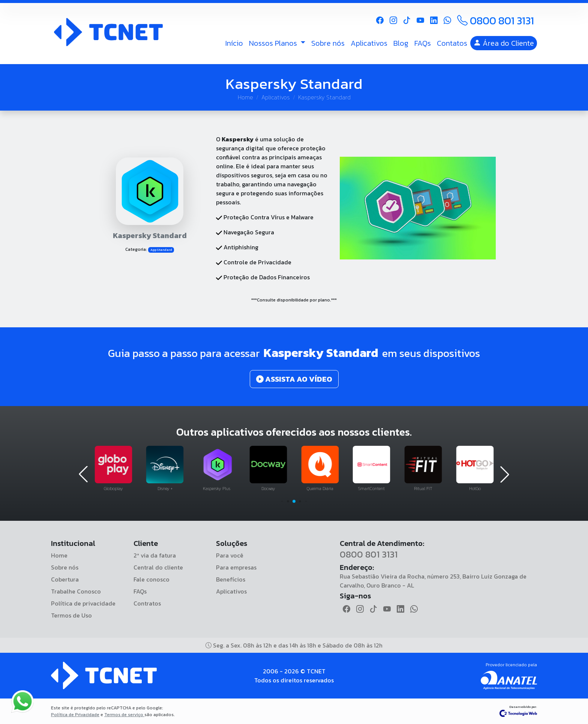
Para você (230, 555)
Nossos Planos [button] (274, 43)
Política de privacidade (83, 603)
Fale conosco (151, 579)
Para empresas (236, 567)
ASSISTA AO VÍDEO (294, 379)
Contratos (147, 603)
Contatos (452, 43)
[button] (282, 501)
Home (245, 97)
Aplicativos (369, 43)
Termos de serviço (124, 715)
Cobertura (65, 579)
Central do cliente (158, 567)
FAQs (423, 43)
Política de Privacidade (75, 715)
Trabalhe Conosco (76, 591)
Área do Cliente (504, 43)
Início (234, 43)
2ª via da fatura (155, 555)
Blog (401, 43)
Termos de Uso (71, 615)
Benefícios (231, 579)
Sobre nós (328, 43)
